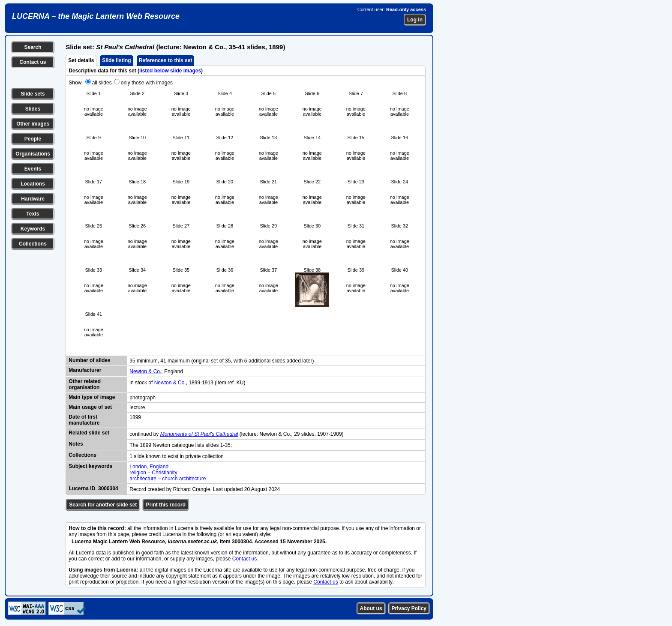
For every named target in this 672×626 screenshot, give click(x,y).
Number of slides (89, 360)
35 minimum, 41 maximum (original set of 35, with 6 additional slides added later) (222, 361)
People (33, 139)
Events (33, 169)
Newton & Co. (145, 371)
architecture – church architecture (168, 479)
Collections (33, 244)
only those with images (147, 83)
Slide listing (116, 60)
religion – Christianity (153, 473)
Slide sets (33, 94)
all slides (102, 83)
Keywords (33, 229)
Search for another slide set (103, 505)
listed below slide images (170, 71)
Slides (33, 109)
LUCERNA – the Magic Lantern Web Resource (96, 16)
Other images (33, 124)
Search (33, 47)
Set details (81, 60)
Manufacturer (85, 370)
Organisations (33, 154)
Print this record (166, 505)
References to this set (166, 60)
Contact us (33, 62)
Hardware (33, 199)
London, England (149, 467)
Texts (33, 214)
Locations (33, 184)
